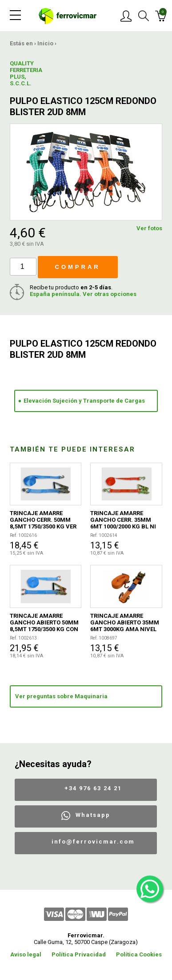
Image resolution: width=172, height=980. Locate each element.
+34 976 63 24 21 (93, 788)
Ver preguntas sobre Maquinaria (61, 696)
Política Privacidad (79, 954)
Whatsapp (93, 815)
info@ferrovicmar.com (93, 842)
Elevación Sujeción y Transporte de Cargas (84, 401)
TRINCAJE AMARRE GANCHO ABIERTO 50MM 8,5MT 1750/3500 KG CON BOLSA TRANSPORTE (44, 622)
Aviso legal (26, 954)
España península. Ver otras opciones (83, 294)
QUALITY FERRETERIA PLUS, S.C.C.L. (26, 73)
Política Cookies (139, 954)
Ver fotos (149, 228)
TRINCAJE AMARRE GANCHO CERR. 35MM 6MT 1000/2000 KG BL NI (123, 520)
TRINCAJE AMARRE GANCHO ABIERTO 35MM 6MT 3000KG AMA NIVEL (125, 622)
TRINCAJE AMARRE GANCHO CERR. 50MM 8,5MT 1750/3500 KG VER (43, 520)
